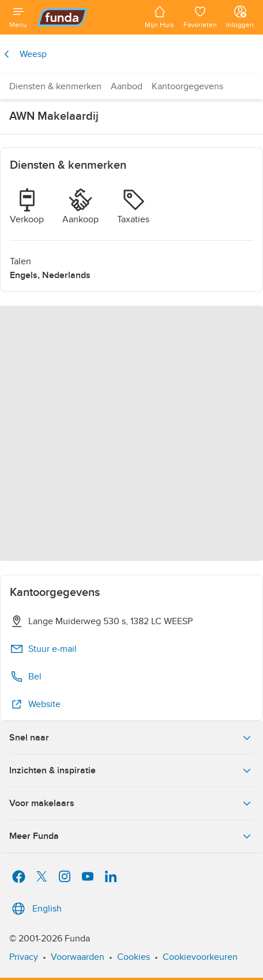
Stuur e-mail (43, 649)
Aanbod (127, 86)
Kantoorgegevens (187, 86)
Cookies (134, 957)
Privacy (24, 957)
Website (35, 704)
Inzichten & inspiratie (131, 770)
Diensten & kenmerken (55, 86)
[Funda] (86, 17)
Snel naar (131, 738)
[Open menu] (18, 17)
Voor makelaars (131, 803)
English (35, 909)
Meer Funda (131, 836)
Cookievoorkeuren (200, 957)
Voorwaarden (78, 957)
